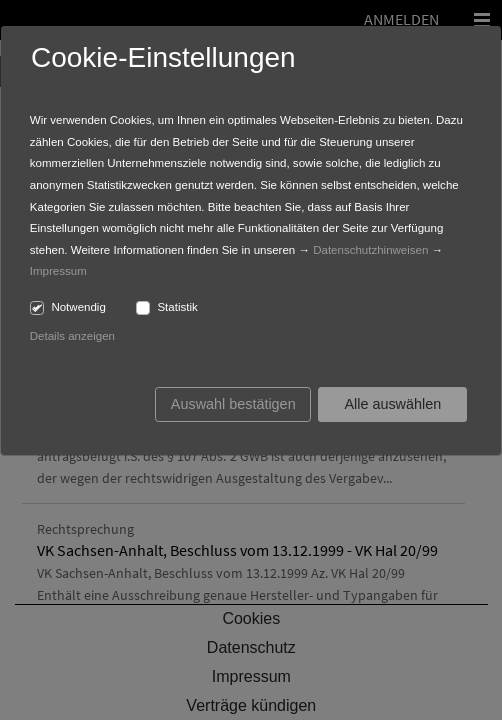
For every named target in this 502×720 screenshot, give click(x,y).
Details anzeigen (72, 336)
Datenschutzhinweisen (370, 250)
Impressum (58, 271)
